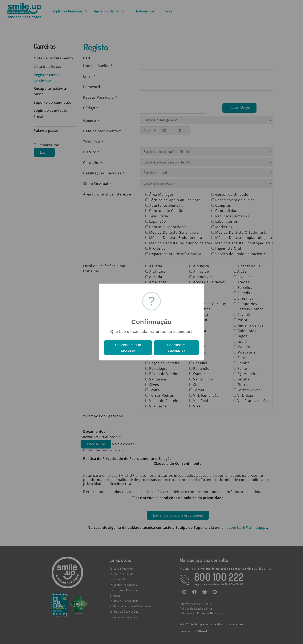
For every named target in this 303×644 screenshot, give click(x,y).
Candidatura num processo (128, 348)
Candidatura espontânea (176, 348)
